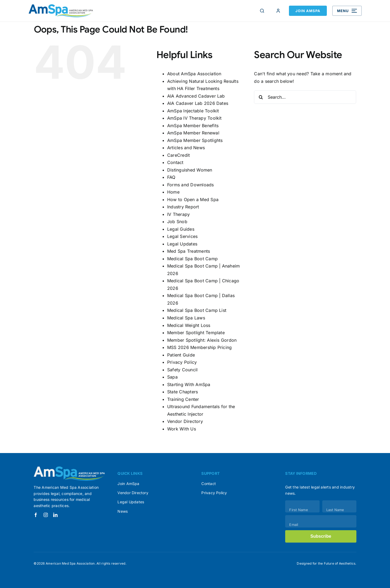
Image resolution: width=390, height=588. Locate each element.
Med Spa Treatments (189, 251)
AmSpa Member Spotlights (195, 140)
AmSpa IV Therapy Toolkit (194, 118)
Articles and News (186, 148)
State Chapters (183, 392)
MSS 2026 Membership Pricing (199, 347)
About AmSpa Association (194, 74)
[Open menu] (347, 11)
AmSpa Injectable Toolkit (193, 111)
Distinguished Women (190, 170)
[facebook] (36, 515)
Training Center (183, 399)
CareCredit (178, 155)
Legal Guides (181, 229)
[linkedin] (55, 515)
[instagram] (46, 515)
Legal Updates (182, 244)
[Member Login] (278, 11)
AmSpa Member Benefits (193, 126)
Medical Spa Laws (186, 318)
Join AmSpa (308, 11)
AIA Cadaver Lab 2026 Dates (198, 103)
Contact (175, 162)
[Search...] (305, 97)
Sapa (172, 377)
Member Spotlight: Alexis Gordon (202, 340)
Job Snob (177, 222)
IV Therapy (178, 214)
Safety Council (182, 370)
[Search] (262, 11)
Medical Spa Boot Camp (192, 259)
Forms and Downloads (191, 185)
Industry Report (183, 207)
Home (173, 192)
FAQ (171, 177)
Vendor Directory (185, 421)
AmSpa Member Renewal (193, 133)
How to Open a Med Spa (193, 199)
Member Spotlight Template (196, 333)
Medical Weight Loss (189, 325)
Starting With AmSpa (189, 384)
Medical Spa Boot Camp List (197, 310)
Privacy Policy (182, 362)
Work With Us (182, 429)
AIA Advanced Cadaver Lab (196, 96)
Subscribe (321, 536)
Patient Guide (181, 355)
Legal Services (182, 236)
